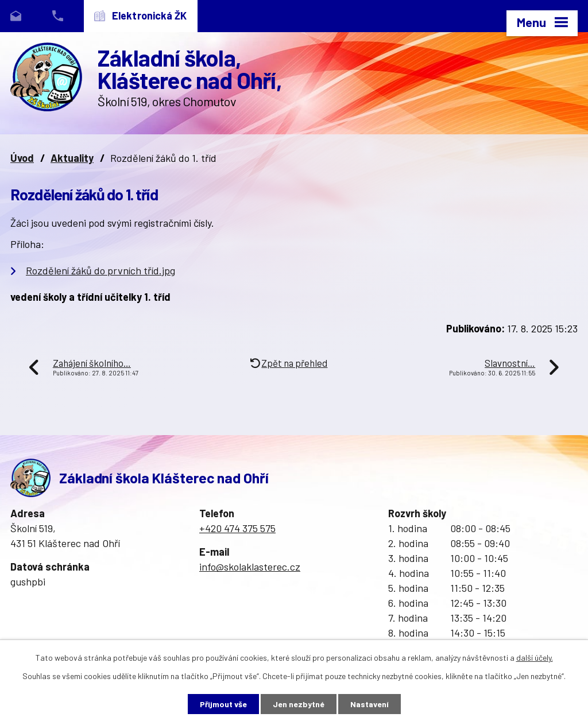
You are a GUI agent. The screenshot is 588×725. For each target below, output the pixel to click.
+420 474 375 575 (237, 528)
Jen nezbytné (299, 704)
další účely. (535, 658)
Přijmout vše (223, 704)
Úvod (22, 158)
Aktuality (72, 158)
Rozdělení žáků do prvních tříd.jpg (100, 270)
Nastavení (370, 704)
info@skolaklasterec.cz (250, 567)
